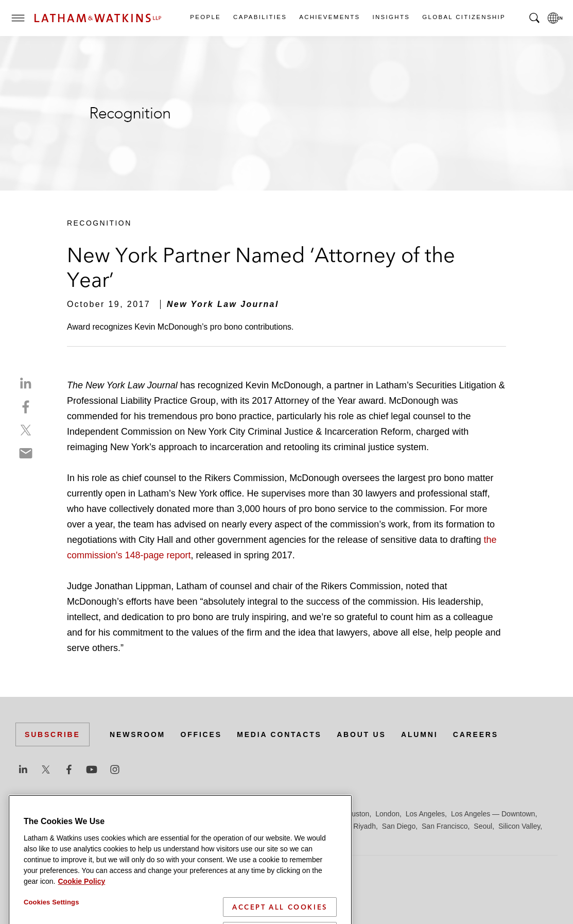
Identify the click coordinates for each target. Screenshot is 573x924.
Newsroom (137, 734)
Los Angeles (425, 814)
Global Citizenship (463, 17)
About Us (361, 734)
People (205, 17)
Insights (391, 17)
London (387, 814)
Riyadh (364, 826)
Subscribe (53, 734)
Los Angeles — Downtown (493, 814)
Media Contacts (279, 734)
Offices (201, 734)
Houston (356, 814)
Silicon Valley (519, 826)
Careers (476, 734)
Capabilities (259, 17)
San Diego (399, 826)
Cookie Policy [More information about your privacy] (81, 899)
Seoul (483, 826)
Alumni (419, 734)
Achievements (329, 17)
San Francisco (445, 826)
